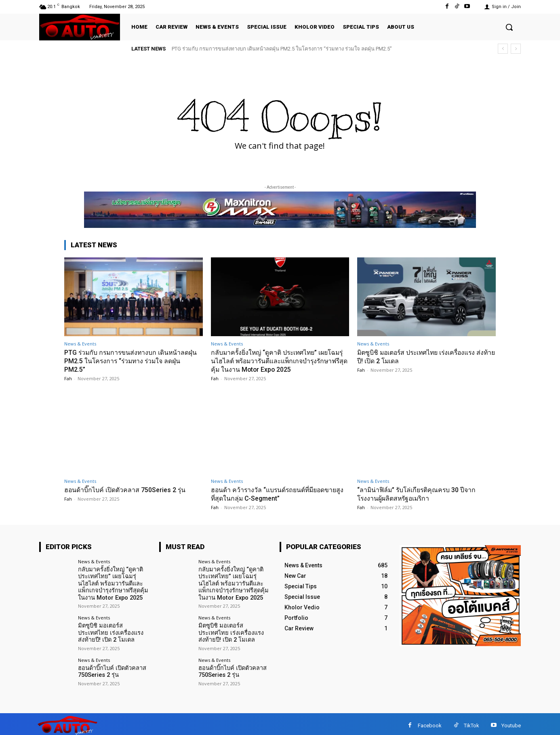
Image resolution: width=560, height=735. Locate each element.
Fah (68, 378)
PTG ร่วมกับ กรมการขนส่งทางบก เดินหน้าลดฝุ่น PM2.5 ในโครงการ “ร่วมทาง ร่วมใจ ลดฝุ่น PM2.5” (282, 49)
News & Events (80, 344)
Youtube (511, 722)
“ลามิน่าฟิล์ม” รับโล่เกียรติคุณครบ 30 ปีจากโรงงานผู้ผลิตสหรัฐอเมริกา (421, 493)
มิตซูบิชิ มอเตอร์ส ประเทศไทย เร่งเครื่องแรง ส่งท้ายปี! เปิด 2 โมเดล (115, 630)
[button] (509, 27)
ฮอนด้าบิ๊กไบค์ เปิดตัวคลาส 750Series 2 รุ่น (129, 489)
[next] (516, 49)
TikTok (472, 722)
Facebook (430, 722)
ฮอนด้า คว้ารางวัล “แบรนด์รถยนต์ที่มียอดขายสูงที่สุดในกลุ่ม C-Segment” (279, 493)
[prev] (503, 49)
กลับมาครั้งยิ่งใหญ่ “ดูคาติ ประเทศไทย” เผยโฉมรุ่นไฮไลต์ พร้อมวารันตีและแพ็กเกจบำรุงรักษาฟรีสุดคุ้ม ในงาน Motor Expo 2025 (278, 361)
